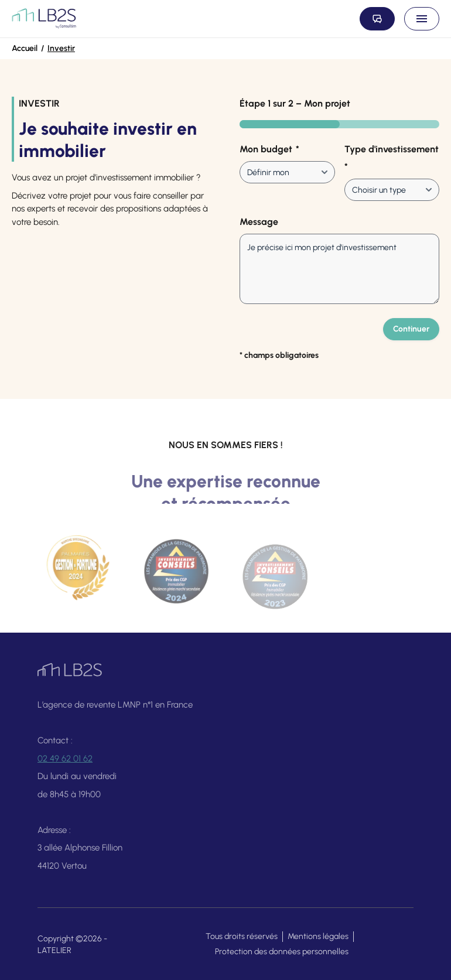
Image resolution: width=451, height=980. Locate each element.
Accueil (25, 48)
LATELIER (54, 950)
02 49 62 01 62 (65, 763)
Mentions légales (318, 936)
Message (259, 222)
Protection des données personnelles (282, 952)
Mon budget (269, 149)
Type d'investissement (392, 159)
